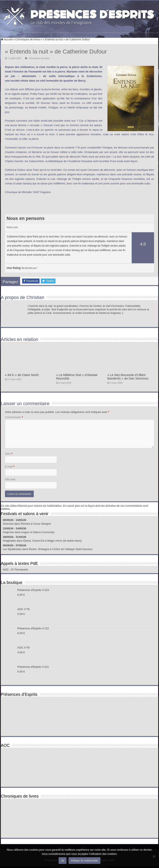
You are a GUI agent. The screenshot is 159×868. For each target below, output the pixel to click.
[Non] (154, 856)
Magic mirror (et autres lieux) (64, 541)
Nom (9, 454)
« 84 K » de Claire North (22, 375)
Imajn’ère (8, 532)
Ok (63, 861)
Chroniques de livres (28, 39)
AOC (6, 570)
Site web (10, 479)
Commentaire (14, 417)
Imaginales (9, 541)
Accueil (7, 39)
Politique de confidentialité (84, 861)
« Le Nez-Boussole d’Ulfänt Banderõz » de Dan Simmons (128, 377)
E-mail (10, 467)
